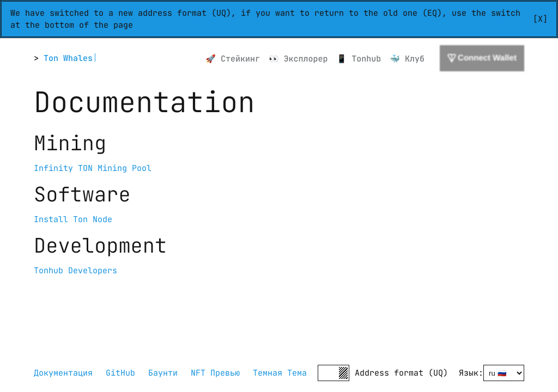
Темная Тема (280, 373)
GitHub (120, 373)
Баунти (163, 373)
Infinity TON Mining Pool (93, 168)
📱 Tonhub (359, 59)
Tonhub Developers (75, 271)
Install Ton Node (73, 219)
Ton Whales (68, 58)
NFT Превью (215, 373)
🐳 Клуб (407, 59)
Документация (63, 373)
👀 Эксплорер (298, 59)
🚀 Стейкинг (233, 59)
